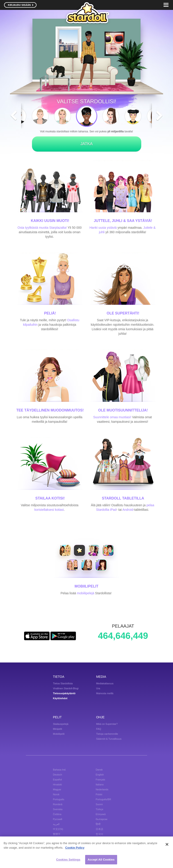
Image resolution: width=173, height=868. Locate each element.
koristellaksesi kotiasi (49, 510)
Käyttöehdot (60, 698)
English (100, 775)
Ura (98, 688)
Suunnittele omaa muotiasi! (112, 417)
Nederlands (102, 789)
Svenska (58, 809)
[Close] (167, 845)
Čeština (57, 814)
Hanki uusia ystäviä (103, 228)
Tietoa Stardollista (63, 683)
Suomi (99, 804)
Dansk (99, 770)
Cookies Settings (68, 860)
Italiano (100, 784)
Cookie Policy (75, 848)
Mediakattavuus (105, 683)
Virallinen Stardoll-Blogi (66, 688)
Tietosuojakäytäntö (64, 693)
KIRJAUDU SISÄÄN (21, 5)
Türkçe (100, 809)
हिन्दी (98, 824)
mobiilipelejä (85, 593)
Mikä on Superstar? (107, 724)
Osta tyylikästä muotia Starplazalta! (42, 228)
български (102, 819)
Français (100, 780)
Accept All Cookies (101, 860)
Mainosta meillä (105, 693)
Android (128, 510)
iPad (113, 510)
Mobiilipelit (59, 734)
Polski (99, 794)
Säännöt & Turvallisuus (109, 739)
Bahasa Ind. (60, 770)
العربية (56, 824)
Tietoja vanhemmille (107, 734)
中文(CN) (58, 829)
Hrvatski (57, 784)
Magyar (57, 789)
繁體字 (57, 834)
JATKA (87, 144)
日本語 (99, 829)
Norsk (56, 794)
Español (57, 780)
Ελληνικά (101, 814)
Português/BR (103, 799)
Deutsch (57, 775)
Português (59, 799)
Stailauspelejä (61, 724)
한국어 (99, 834)
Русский (58, 819)
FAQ (99, 729)
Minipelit (57, 729)
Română (58, 804)
